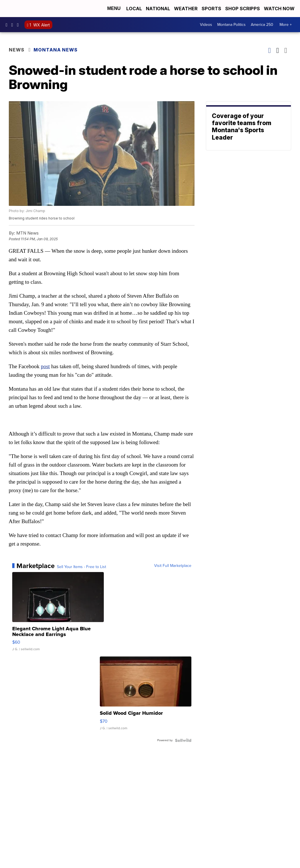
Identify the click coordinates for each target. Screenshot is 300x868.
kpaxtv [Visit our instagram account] (14, 25)
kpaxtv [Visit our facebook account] (8, 25)
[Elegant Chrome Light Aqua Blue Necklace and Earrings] (58, 614)
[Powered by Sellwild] (183, 740)
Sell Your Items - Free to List (81, 567)
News (17, 50)
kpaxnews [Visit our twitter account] (19, 25)
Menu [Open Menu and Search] (114, 8)
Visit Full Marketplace (173, 566)
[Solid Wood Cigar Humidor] (146, 696)
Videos (206, 25)
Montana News (56, 50)
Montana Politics (231, 25)
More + (286, 25)
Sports (211, 9)
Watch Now (280, 9)
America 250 (262, 25)
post (45, 366)
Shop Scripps (243, 9)
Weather (186, 9)
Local (134, 9)
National (158, 9)
